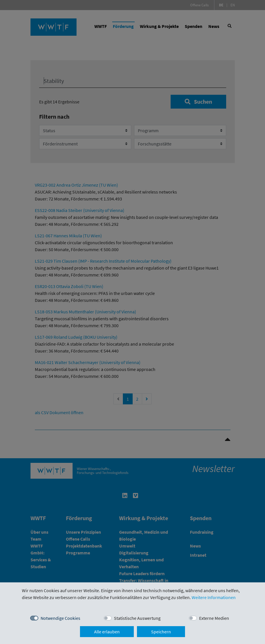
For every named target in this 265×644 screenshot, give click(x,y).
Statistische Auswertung (137, 618)
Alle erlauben (107, 632)
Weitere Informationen (214, 597)
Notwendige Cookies (60, 618)
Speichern (161, 632)
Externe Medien (214, 618)
